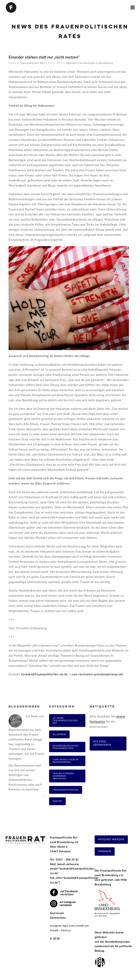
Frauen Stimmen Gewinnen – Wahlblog (63, 776)
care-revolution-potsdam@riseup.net (97, 674)
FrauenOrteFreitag (66, 790)
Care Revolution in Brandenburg (95, 63)
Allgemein (71, 63)
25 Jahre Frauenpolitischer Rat (65, 721)
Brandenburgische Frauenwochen (65, 747)
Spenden (105, 851)
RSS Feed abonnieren (102, 743)
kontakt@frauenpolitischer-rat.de (45, 674)
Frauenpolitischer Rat (32, 63)
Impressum (57, 913)
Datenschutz (58, 918)
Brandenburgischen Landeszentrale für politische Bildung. (113, 946)
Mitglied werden (111, 839)
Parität (57, 801)
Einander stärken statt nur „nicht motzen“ (44, 57)
